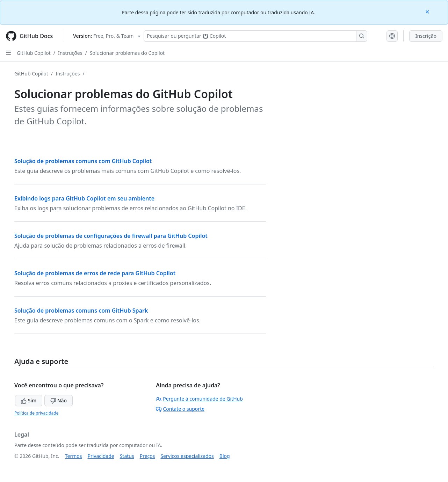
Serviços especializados (187, 456)
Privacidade (101, 456)
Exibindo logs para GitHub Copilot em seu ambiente (84, 198)
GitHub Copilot (34, 53)
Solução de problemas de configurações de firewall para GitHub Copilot (111, 236)
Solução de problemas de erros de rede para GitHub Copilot (95, 273)
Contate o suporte (180, 409)
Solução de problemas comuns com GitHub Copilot (83, 161)
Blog (225, 456)
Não (59, 400)
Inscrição (426, 36)
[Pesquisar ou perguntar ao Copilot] (255, 36)
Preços (147, 456)
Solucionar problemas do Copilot (127, 53)
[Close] (428, 11)
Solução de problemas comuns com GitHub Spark (81, 311)
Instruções (70, 53)
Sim (29, 400)
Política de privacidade (36, 413)
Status (127, 456)
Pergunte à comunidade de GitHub (199, 399)
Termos (74, 456)
